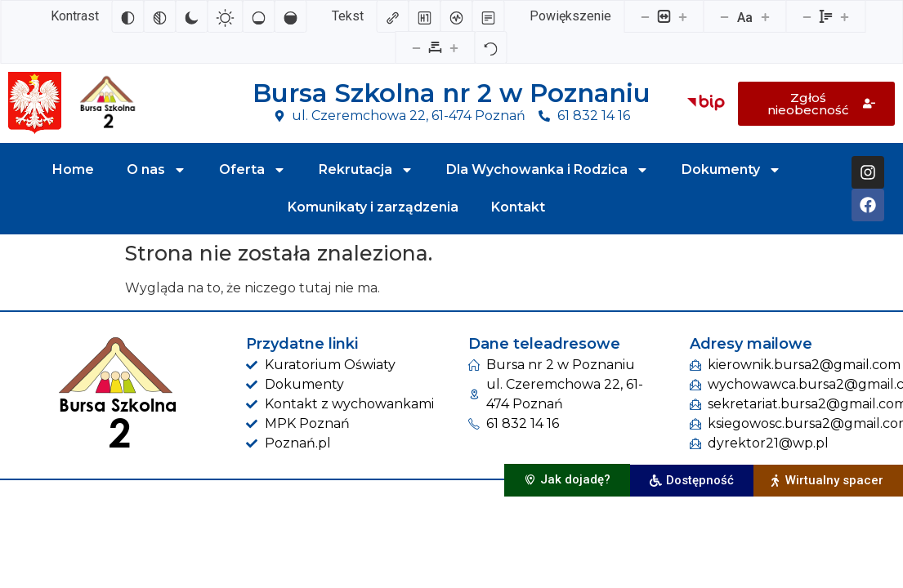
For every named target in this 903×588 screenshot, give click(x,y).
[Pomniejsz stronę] (645, 16)
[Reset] (491, 47)
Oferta (253, 170)
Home (73, 169)
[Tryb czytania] (488, 16)
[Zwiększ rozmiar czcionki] (765, 16)
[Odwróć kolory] (127, 16)
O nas (156, 170)
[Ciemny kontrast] (191, 16)
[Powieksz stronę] (682, 16)
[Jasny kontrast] (225, 16)
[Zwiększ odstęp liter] (454, 47)
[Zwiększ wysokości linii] (844, 16)
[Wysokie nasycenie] (290, 16)
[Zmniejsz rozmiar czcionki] (724, 16)
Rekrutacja (366, 170)
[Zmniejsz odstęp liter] (417, 47)
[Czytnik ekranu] (456, 16)
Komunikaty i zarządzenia (373, 207)
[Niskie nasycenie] (258, 16)
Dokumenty (731, 170)
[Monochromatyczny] (159, 16)
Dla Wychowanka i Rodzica (548, 170)
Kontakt (518, 207)
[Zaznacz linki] (392, 16)
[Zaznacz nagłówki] (424, 16)
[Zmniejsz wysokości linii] (807, 16)
